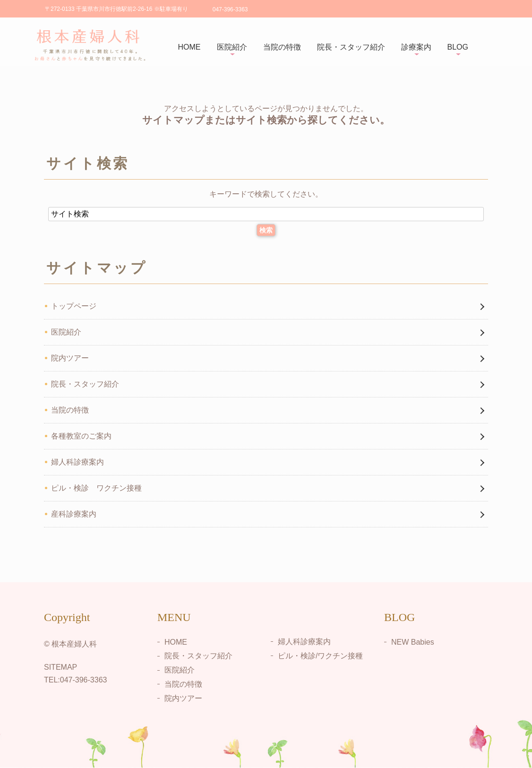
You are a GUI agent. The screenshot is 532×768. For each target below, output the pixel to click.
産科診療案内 (74, 514)
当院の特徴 (282, 47)
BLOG (458, 47)
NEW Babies (413, 642)
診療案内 (416, 47)
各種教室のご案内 (81, 436)
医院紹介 (232, 47)
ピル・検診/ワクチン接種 (320, 655)
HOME (189, 47)
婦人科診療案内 (77, 462)
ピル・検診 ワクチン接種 (96, 488)
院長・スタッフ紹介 (351, 47)
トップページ (74, 306)
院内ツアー (70, 358)
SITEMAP (60, 667)
